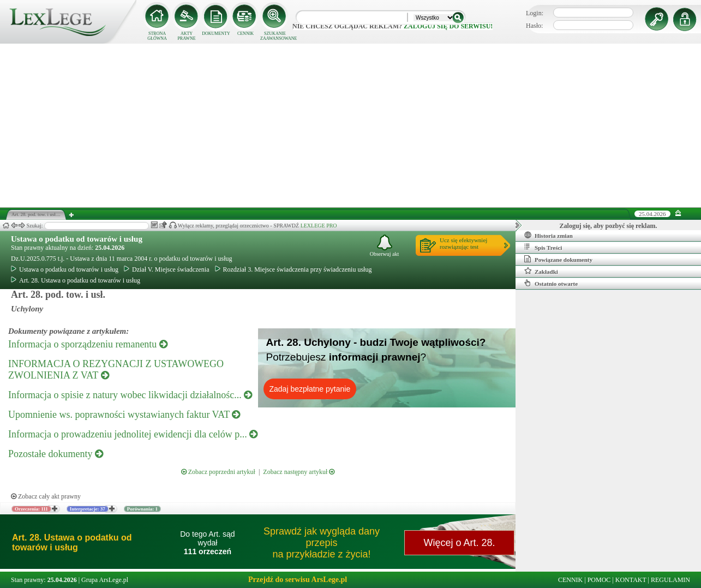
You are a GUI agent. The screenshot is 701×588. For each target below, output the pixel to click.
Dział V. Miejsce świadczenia (167, 269)
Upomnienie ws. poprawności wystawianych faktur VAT (124, 415)
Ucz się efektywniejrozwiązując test (463, 243)
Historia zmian (549, 235)
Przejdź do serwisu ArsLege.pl (298, 580)
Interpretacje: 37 (88, 509)
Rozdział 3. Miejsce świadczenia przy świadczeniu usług (293, 269)
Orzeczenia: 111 (31, 509)
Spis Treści (543, 247)
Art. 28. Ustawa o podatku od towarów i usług (76, 280)
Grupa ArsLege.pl (105, 580)
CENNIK (245, 34)
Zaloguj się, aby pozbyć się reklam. (609, 226)
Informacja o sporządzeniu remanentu (88, 344)
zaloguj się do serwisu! (448, 26)
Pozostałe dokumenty (56, 454)
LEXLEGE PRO (319, 226)
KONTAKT (631, 580)
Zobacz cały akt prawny (46, 496)
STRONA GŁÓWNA (157, 36)
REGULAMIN (670, 580)
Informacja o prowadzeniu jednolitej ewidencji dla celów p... (133, 434)
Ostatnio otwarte (551, 283)
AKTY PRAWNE (186, 36)
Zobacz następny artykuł (299, 472)
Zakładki (541, 271)
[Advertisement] (351, 125)
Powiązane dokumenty (558, 259)
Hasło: (534, 26)
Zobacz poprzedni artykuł (218, 472)
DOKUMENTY (216, 34)
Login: (535, 13)
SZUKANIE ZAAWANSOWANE (275, 36)
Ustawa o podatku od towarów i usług (77, 239)
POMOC (599, 580)
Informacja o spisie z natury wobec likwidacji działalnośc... (130, 395)
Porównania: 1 (142, 509)
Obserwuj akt (385, 246)
